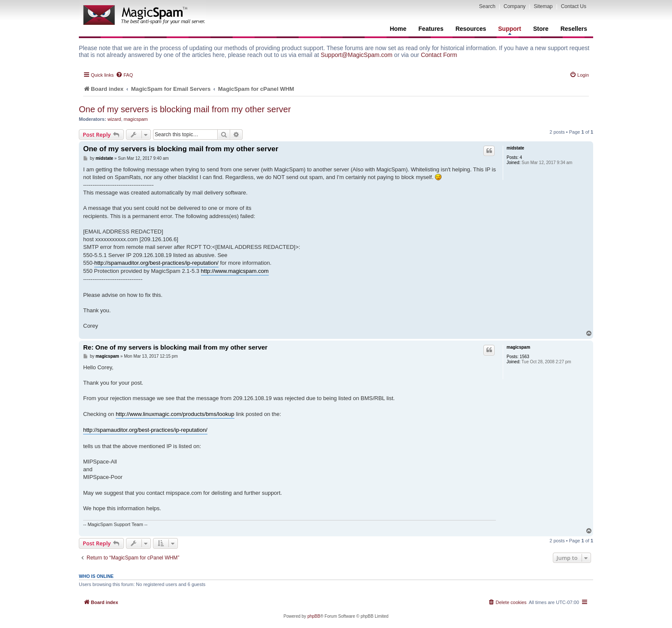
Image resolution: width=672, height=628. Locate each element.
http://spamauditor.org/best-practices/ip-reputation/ (156, 263)
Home (398, 29)
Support (510, 30)
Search (487, 6)
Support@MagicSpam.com (357, 55)
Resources (471, 29)
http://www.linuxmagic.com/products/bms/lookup (175, 414)
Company (514, 6)
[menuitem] (124, 75)
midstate (515, 148)
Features (431, 29)
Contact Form (439, 55)
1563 (525, 357)
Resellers (574, 29)
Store (541, 29)
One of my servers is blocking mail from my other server (185, 109)
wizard (114, 119)
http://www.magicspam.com (235, 271)
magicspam (136, 119)
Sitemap (543, 6)
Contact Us (574, 6)
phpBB (314, 616)
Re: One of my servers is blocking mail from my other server (175, 347)
